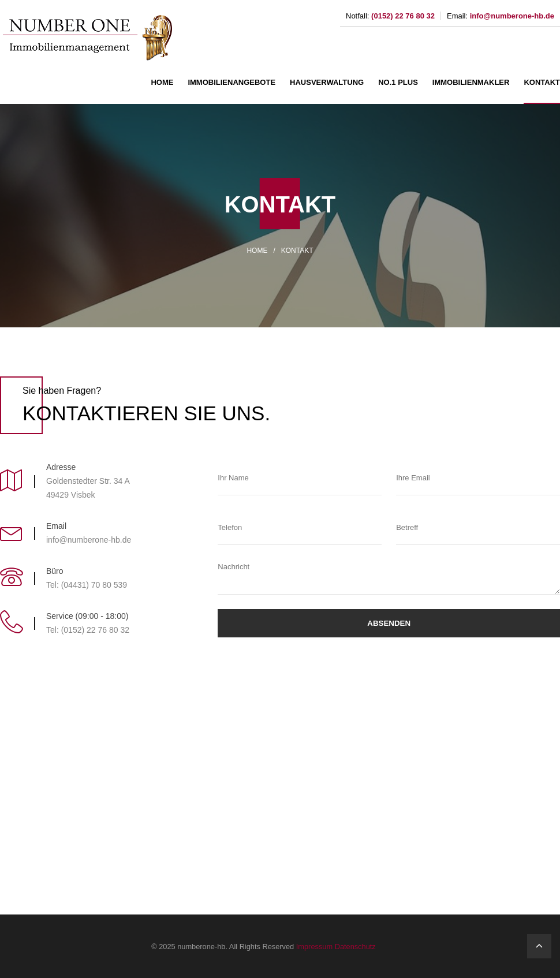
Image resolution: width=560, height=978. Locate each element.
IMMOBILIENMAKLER (471, 82)
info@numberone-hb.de (512, 16)
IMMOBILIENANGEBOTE (232, 82)
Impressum (314, 947)
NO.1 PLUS (398, 82)
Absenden (389, 623)
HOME (162, 82)
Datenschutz (355, 947)
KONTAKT (542, 82)
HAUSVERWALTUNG (327, 82)
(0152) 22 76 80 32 (403, 16)
